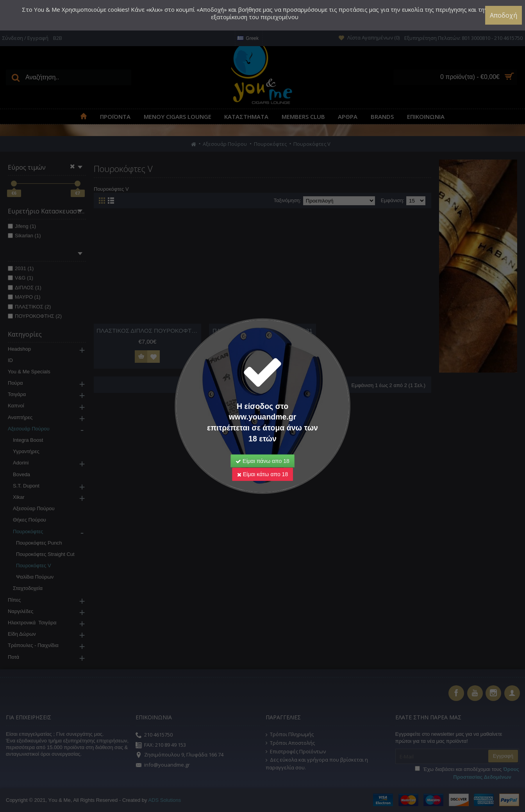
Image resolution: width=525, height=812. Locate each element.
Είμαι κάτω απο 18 (262, 463)
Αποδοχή (504, 15)
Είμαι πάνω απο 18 (262, 450)
